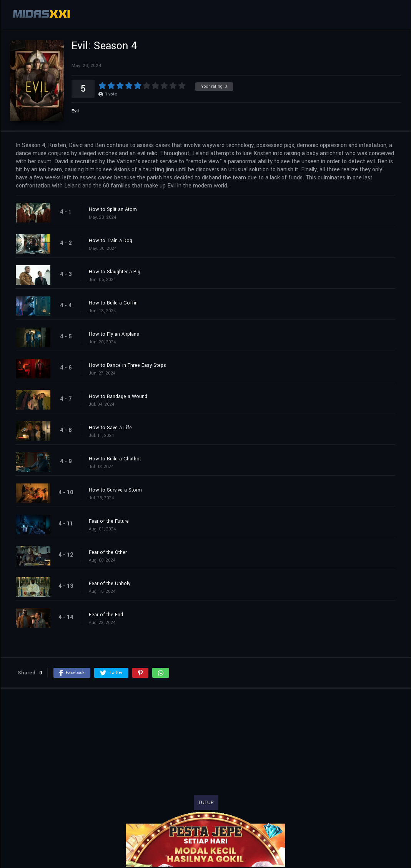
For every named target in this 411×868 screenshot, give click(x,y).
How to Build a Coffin (113, 303)
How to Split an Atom (113, 209)
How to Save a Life (110, 428)
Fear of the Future (109, 521)
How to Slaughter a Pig (115, 272)
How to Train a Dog (111, 241)
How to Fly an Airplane (114, 334)
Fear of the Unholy (110, 584)
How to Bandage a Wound (118, 396)
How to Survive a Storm (115, 490)
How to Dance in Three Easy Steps (127, 365)
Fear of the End (106, 615)
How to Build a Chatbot (115, 459)
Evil (75, 111)
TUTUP (206, 803)
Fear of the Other (108, 552)
